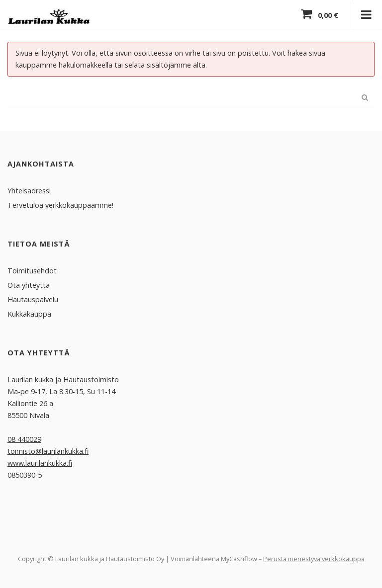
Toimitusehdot (32, 270)
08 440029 (24, 439)
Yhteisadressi (29, 190)
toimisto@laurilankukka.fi (48, 451)
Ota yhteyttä (29, 285)
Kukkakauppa (29, 313)
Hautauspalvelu (33, 299)
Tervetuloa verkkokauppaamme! (60, 205)
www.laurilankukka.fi (40, 462)
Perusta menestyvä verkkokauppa (314, 558)
